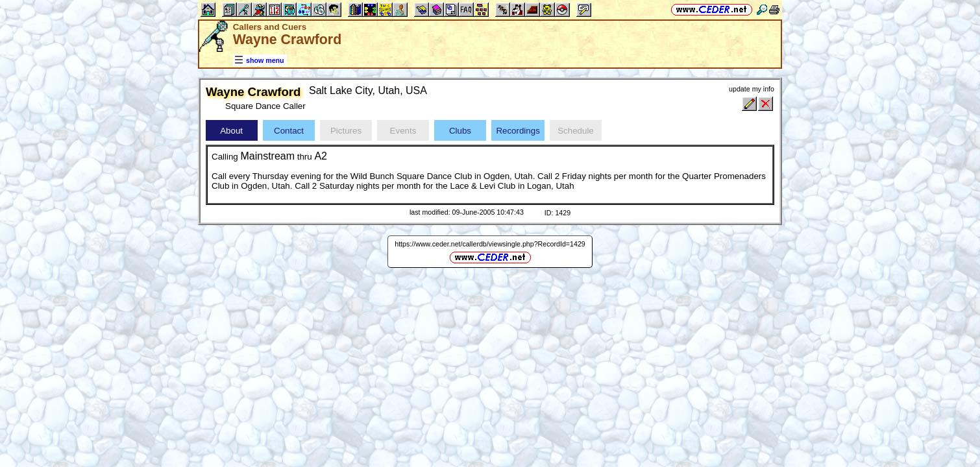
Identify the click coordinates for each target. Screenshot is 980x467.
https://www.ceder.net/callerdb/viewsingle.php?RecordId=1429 (490, 244)
